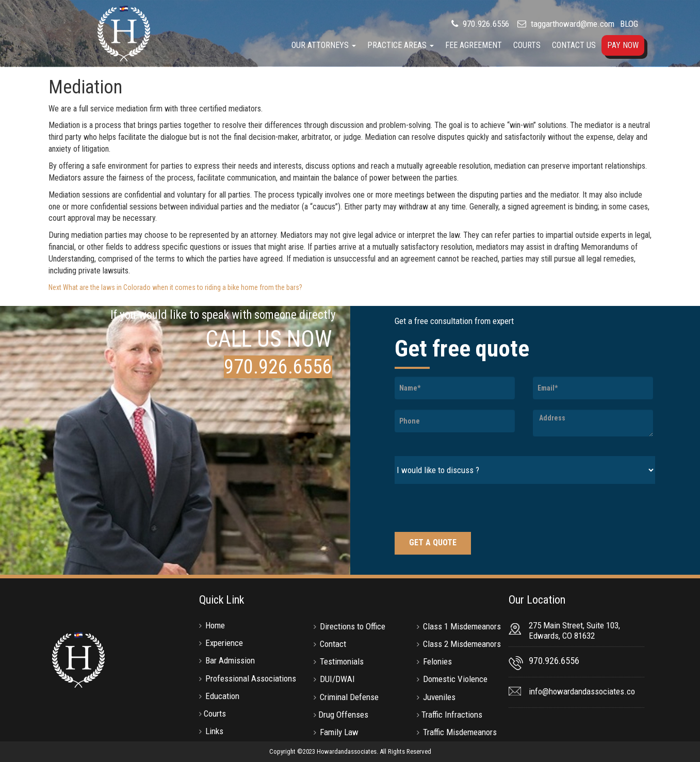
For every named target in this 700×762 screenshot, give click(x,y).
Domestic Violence (455, 679)
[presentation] (473, 509)
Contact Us (574, 45)
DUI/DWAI (337, 679)
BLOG (629, 24)
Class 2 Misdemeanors (462, 644)
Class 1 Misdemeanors (462, 626)
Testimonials (342, 661)
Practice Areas (401, 45)
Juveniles (439, 697)
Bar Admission (230, 660)
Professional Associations (251, 678)
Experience (224, 643)
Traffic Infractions (452, 715)
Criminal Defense (349, 697)
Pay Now (623, 45)
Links (214, 731)
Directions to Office (353, 626)
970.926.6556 (485, 24)
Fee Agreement (474, 45)
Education (222, 696)
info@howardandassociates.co (582, 691)
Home (215, 625)
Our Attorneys (324, 45)
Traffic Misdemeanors (460, 732)
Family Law (339, 732)
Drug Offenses (343, 715)
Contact (333, 644)
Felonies (437, 661)
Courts (527, 45)
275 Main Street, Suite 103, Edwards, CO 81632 (574, 630)
